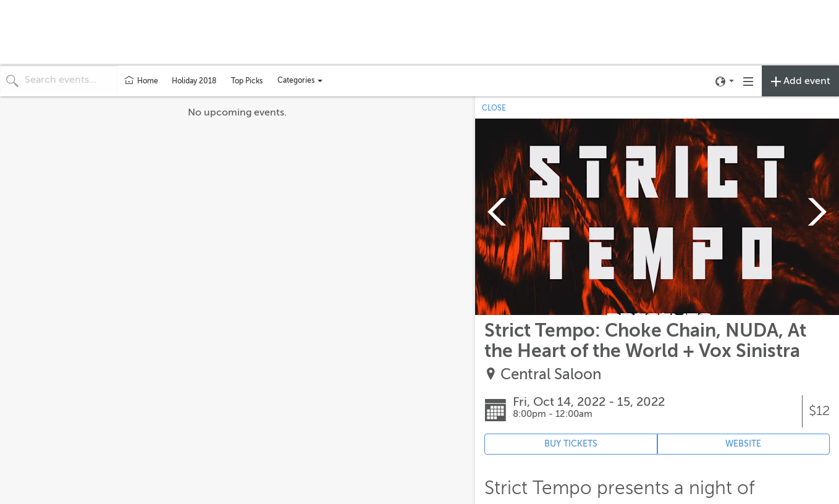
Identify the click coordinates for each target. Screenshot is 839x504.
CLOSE (494, 108)
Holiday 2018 (194, 81)
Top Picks (247, 81)
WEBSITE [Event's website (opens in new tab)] (743, 444)
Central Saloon (551, 375)
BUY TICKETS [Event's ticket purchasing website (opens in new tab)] (571, 444)
